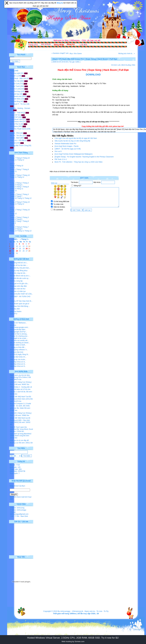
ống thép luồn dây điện (18, 286)
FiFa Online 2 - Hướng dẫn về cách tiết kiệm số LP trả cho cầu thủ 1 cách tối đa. (21, 389)
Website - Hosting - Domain (20, 108)
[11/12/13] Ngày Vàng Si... (20, 354)
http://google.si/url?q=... (19, 332)
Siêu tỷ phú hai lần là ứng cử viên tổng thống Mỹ (72, 141)
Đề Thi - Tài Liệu (16, 136)
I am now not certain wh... (19, 340)
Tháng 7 (13, 158)
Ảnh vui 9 (58, 151)
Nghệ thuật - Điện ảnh (18, 78)
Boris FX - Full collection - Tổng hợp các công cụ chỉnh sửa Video (79, 162)
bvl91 (77, 62)
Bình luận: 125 (15, 467)
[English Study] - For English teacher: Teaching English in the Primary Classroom (84, 157)
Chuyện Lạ (14, 76)
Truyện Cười (15, 84)
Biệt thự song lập (16, 281)
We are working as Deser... (20, 343)
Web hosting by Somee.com (73, 641)
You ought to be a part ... (19, 338)
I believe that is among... (19, 334)
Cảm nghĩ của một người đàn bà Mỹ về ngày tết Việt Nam (76, 138)
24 (17, 251)
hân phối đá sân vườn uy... (20, 278)
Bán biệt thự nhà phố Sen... (20, 268)
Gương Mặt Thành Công (19, 146)
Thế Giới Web (15, 99)
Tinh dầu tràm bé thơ (18, 289)
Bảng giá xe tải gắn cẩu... (19, 284)
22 (10, 251)
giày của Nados (16, 311)
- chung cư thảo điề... (18, 347)
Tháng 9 (13, 189)
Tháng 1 (13, 169)
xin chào (13, 325)
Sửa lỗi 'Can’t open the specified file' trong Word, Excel (21, 428)
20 (27, 249)
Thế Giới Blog (15, 101)
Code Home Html (16, 122)
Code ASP (14, 115)
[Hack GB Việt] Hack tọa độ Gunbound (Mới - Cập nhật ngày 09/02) (20, 420)
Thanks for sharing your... (19, 336)
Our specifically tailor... (18, 330)
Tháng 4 (13, 166)
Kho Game (14, 126)
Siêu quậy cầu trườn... (18, 360)
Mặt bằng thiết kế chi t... (19, 263)
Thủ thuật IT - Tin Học (18, 104)
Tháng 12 (21, 160)
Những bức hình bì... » (127, 54)
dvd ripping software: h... (19, 350)
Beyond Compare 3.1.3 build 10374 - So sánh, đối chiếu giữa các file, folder (20, 406)
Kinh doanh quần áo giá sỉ (20, 304)
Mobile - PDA (15, 133)
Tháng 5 (19, 185)
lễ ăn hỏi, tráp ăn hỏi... (18, 273)
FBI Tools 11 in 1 (61, 159)
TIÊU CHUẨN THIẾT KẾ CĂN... (21, 294)
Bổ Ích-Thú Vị (15, 124)
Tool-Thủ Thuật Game (18, 129)
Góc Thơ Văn (15, 81)
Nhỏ (134, 65)
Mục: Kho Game (76, 54)
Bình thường (126, 65)
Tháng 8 (19, 158)
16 (13, 249)
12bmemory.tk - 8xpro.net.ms (83, 611)
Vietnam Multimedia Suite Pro (65, 144)
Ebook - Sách (15, 138)
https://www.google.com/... (20, 327)
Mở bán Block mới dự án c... (20, 276)
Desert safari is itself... (18, 345)
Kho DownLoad (16, 96)
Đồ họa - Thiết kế (16, 113)
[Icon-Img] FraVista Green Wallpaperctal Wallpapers (74, 154)
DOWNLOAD (93, 75)
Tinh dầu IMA (15, 309)
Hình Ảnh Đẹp (15, 91)
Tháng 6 (13, 187)
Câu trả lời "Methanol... (18, 323)
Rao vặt (13, 143)
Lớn (119, 65)
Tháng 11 (13, 160)
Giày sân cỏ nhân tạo (18, 291)
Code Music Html (16, 119)
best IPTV (14, 314)
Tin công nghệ (15, 73)
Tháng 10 (26, 158)
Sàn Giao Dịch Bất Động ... (20, 306)
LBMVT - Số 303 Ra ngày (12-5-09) (68, 149)
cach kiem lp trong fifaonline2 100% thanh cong (21, 435)
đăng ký (60, 3)
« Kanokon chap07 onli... (61, 53)
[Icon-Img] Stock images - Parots (67, 146)
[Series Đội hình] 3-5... (18, 357)
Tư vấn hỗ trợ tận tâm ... (19, 265)
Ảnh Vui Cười (15, 89)
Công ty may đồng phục (19, 271)
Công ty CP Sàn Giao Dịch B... (21, 301)
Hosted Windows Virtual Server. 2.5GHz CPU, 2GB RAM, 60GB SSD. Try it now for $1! (73, 638)
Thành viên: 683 (16, 469)
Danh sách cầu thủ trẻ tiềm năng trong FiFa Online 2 (20, 376)
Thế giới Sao (15, 94)
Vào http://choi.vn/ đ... (18, 362)
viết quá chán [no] (17, 352)
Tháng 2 (19, 175)
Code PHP (14, 117)
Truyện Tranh (15, 86)
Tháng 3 (26, 183)
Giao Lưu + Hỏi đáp (17, 140)
